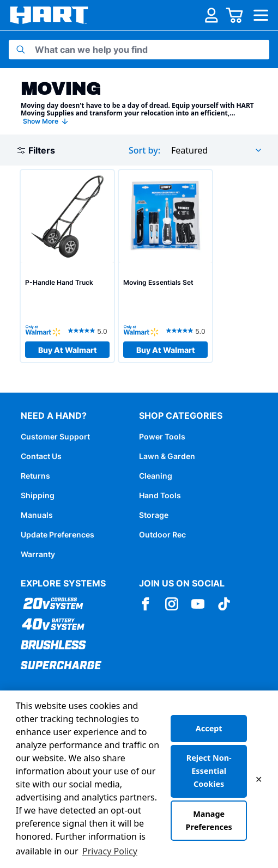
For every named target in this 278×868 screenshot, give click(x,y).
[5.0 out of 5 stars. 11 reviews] (187, 331)
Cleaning (156, 476)
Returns (35, 476)
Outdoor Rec (162, 534)
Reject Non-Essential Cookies (209, 771)
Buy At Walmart (68, 350)
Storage (154, 515)
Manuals (37, 515)
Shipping (38, 495)
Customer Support (55, 436)
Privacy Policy (110, 851)
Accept (209, 728)
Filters (36, 150)
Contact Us (41, 456)
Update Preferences (58, 534)
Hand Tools (160, 495)
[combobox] (217, 150)
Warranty (38, 554)
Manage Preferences (209, 820)
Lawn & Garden (167, 456)
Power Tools (162, 436)
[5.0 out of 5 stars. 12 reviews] (89, 331)
